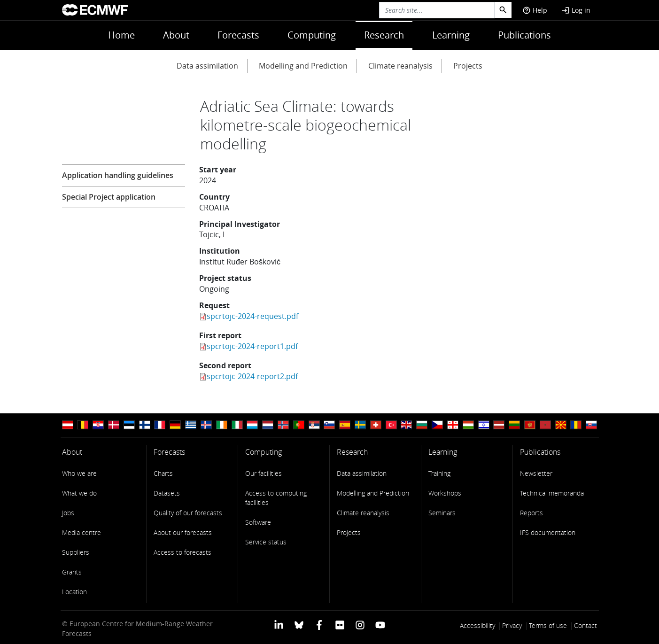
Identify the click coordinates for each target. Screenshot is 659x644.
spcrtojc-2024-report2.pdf (252, 376)
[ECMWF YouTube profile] (380, 625)
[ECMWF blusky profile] (299, 625)
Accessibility (477, 625)
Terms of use (548, 625)
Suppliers (76, 552)
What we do (79, 493)
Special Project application (109, 197)
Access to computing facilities (276, 498)
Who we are (79, 473)
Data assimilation (207, 66)
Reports (531, 513)
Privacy (512, 625)
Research (384, 35)
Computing (312, 35)
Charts (163, 473)
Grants (72, 572)
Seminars (442, 513)
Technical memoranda (552, 493)
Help (535, 10)
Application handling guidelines (118, 175)
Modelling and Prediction (303, 66)
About (176, 35)
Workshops (445, 493)
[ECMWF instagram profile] (360, 625)
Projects (468, 66)
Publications (524, 35)
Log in (576, 10)
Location (74, 592)
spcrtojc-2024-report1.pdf (252, 346)
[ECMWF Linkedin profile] (278, 625)
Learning (451, 35)
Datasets (167, 493)
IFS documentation (548, 532)
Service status (266, 542)
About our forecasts (183, 532)
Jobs (68, 513)
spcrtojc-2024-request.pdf (252, 316)
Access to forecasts (182, 552)
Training (439, 473)
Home (121, 35)
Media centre (81, 532)
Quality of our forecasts (188, 513)
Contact (585, 625)
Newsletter (536, 473)
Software (258, 522)
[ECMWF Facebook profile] (319, 625)
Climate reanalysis (400, 66)
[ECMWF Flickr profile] (340, 625)
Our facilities (264, 473)
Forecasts (238, 35)
